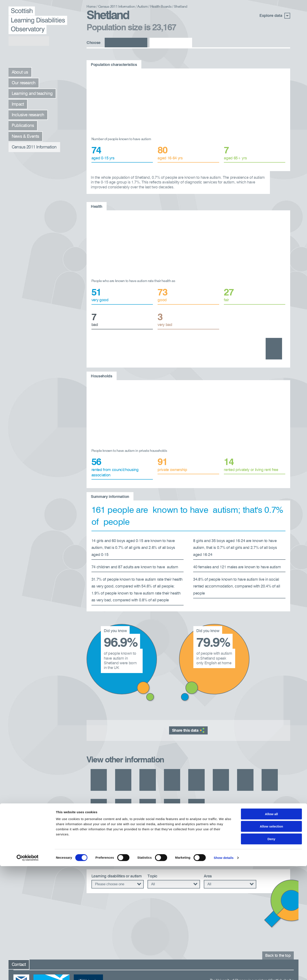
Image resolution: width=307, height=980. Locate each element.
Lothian (214, 768)
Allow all (272, 928)
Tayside (262, 768)
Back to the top (278, 915)
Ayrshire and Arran (106, 753)
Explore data (275, 16)
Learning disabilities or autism (117, 840)
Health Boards (161, 7)
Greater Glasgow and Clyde (114, 768)
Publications (23, 126)
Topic (152, 840)
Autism (142, 7)
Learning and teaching (32, 94)
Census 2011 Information (34, 147)
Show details (224, 972)
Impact (18, 104)
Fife (214, 753)
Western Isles (102, 783)
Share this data (188, 709)
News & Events (25, 137)
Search (273, 848)
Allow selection (271, 940)
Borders (141, 753)
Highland (157, 768)
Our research (24, 83)
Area (208, 840)
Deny (272, 953)
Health (282, 342)
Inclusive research (28, 115)
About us (20, 72)
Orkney (238, 768)
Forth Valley (238, 753)
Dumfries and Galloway (179, 753)
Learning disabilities (126, 43)
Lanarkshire (186, 768)
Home (91, 7)
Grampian (268, 753)
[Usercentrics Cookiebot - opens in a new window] (28, 972)
